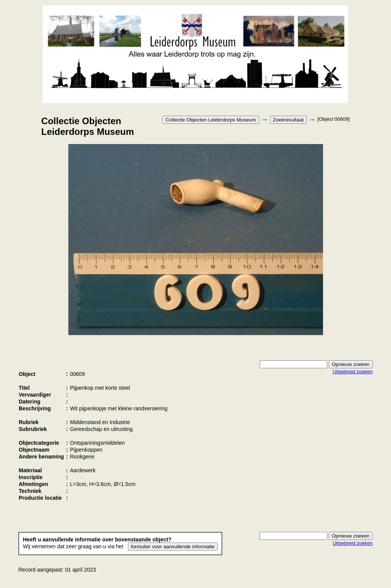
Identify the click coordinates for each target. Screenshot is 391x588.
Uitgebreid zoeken (353, 372)
